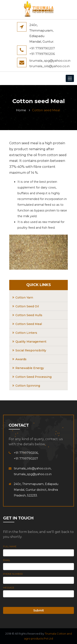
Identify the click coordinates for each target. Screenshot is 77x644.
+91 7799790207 (42, 48)
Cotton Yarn (24, 298)
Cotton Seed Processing (33, 377)
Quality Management (31, 342)
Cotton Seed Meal (29, 324)
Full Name (10, 546)
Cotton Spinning (28, 386)
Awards (21, 359)
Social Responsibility (31, 350)
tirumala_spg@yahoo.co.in (50, 61)
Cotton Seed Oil (27, 306)
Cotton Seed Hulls (29, 315)
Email (7, 560)
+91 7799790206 (42, 54)
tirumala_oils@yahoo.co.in (49, 66)
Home (21, 110)
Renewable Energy (30, 368)
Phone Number (13, 574)
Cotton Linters (26, 333)
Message (9, 588)
